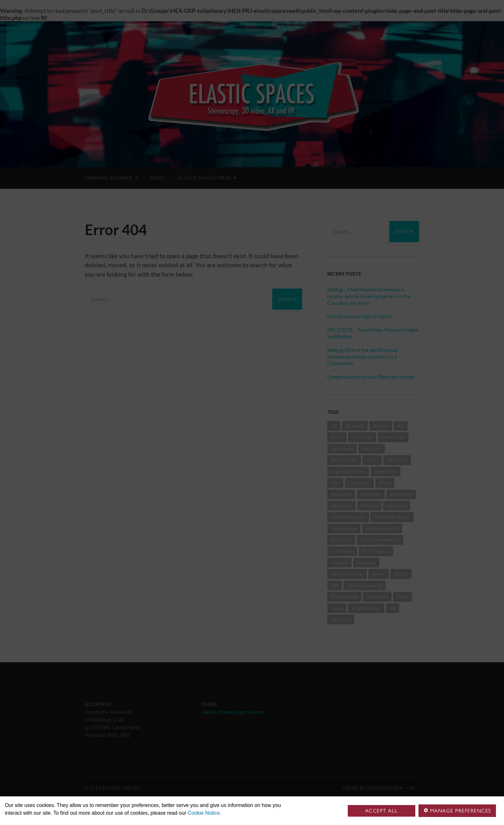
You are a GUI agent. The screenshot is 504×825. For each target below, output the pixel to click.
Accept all (382, 811)
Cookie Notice (204, 813)
